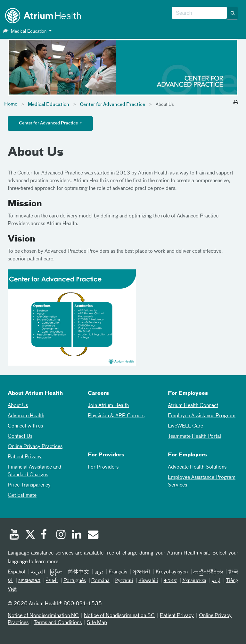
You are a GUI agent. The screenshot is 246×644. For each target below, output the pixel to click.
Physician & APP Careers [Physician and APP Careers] (116, 416)
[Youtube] (14, 535)
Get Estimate (22, 496)
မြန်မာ (56, 572)
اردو (216, 581)
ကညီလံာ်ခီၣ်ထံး (208, 572)
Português (75, 581)
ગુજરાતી (141, 572)
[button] (233, 13)
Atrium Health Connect (193, 406)
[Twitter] (30, 535)
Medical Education (49, 105)
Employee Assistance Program (202, 416)
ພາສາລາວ (29, 581)
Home (11, 104)
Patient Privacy (25, 457)
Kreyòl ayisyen (172, 572)
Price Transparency (29, 485)
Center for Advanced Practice (112, 105)
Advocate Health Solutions (197, 467)
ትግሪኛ (170, 581)
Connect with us (25, 426)
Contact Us (20, 436)
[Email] (93, 535)
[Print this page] (236, 103)
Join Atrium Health (108, 406)
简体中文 (79, 572)
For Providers (103, 467)
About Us (18, 406)
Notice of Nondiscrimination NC (43, 616)
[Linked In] (77, 535)
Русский (124, 581)
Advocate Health (26, 416)
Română (100, 581)
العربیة (38, 572)
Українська (194, 581)
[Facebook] (45, 535)
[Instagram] (61, 535)
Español (16, 572)
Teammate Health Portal (194, 436)
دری (99, 572)
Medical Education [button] (25, 31)
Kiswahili (148, 581)
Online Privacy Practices (35, 447)
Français (118, 572)
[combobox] (199, 13)
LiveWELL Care (185, 426)
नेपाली (52, 581)
